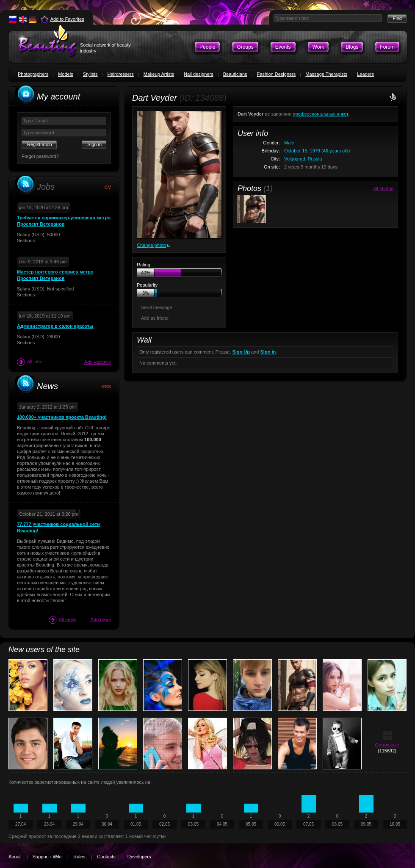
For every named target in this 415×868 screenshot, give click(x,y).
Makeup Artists (159, 74)
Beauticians (235, 74)
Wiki (57, 857)
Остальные (387, 745)
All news (62, 620)
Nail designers (199, 74)
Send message (156, 307)
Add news (101, 619)
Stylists (90, 74)
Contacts (106, 857)
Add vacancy (98, 362)
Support (41, 857)
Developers (139, 857)
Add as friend (155, 318)
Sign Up (241, 352)
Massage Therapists (326, 74)
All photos (383, 188)
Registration (40, 144)
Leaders (365, 74)
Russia (315, 159)
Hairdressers (120, 74)
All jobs (29, 362)
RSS (106, 387)
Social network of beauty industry (105, 48)
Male (289, 143)
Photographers (33, 74)
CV (108, 187)
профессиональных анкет (321, 114)
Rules (79, 857)
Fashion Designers (277, 74)
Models (65, 74)
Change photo (151, 245)
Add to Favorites (67, 19)
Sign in (268, 352)
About (15, 857)
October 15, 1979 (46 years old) (317, 151)
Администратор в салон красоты (55, 326)
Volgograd (295, 159)
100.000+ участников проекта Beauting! (62, 417)
